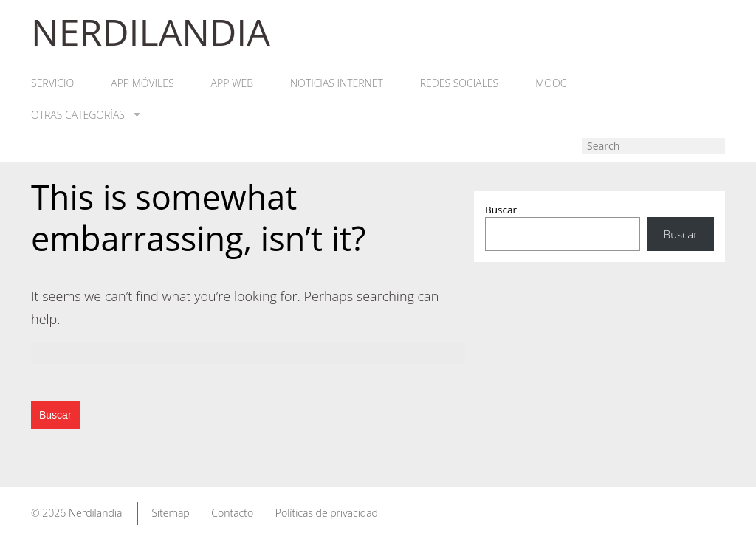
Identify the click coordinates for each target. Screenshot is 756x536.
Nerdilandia (96, 513)
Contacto (232, 513)
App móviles (142, 83)
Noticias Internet (337, 83)
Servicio (52, 83)
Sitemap (170, 513)
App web (232, 83)
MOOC (551, 83)
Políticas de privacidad (327, 513)
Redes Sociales (459, 83)
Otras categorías (86, 115)
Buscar (501, 210)
